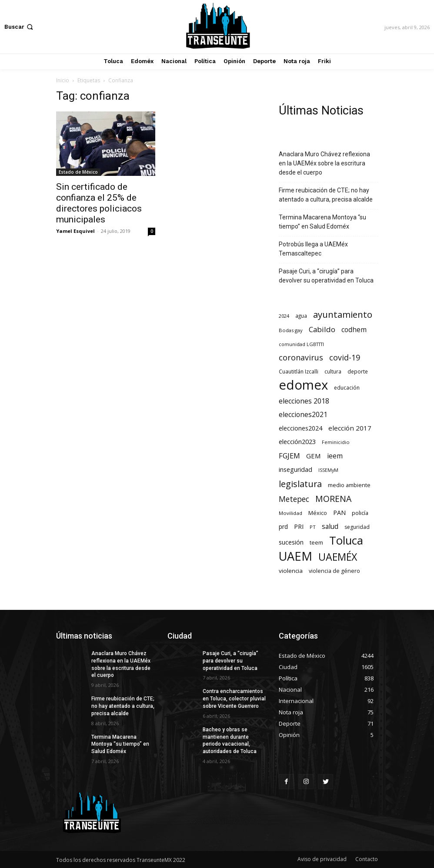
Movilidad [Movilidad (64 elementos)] (290, 513)
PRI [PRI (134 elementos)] (299, 526)
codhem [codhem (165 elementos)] (354, 330)
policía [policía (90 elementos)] (360, 513)
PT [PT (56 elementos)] (313, 527)
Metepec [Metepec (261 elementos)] (294, 499)
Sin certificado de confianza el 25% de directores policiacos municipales (99, 203)
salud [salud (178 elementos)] (330, 527)
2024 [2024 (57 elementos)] (284, 316)
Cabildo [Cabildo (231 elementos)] (322, 329)
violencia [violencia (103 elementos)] (291, 571)
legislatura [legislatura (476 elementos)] (300, 484)
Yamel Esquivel (75, 231)
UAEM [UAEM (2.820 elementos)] (295, 556)
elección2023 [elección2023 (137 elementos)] (297, 441)
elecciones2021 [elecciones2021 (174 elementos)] (303, 415)
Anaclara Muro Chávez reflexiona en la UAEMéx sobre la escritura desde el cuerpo (324, 163)
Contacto (367, 859)
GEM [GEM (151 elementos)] (314, 456)
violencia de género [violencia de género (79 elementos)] (334, 571)
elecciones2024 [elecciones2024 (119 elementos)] (300, 428)
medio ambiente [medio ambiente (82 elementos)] (349, 485)
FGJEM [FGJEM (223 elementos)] (289, 456)
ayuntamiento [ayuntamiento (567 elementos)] (343, 315)
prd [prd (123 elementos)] (283, 527)
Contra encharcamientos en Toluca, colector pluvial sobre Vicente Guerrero (234, 699)
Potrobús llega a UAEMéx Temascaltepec (313, 249)
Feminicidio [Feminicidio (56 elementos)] (336, 442)
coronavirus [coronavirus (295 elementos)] (301, 358)
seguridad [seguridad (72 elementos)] (357, 527)
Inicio (63, 80)
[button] (20, 27)
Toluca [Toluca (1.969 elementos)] (346, 540)
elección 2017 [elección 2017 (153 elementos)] (350, 428)
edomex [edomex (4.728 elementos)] (303, 385)
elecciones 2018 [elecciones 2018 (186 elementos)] (304, 401)
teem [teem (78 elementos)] (316, 543)
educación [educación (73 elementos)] (347, 388)
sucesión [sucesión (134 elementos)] (291, 542)
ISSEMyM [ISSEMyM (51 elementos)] (328, 470)
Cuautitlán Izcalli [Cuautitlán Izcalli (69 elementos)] (299, 371)
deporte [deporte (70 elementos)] (358, 371)
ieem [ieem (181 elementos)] (335, 456)
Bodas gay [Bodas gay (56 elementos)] (291, 330)
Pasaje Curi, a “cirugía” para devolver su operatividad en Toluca (326, 276)
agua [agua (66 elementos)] (301, 316)
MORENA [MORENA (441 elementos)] (333, 499)
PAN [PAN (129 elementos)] (339, 513)
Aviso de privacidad (322, 859)
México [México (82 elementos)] (318, 513)
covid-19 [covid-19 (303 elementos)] (345, 358)
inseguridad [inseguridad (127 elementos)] (295, 469)
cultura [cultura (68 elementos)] (333, 371)
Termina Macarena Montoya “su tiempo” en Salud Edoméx (322, 222)
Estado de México (78, 172)
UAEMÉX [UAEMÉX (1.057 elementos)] (338, 557)
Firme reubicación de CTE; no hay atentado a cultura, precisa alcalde (326, 195)
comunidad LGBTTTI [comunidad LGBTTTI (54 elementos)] (301, 344)
